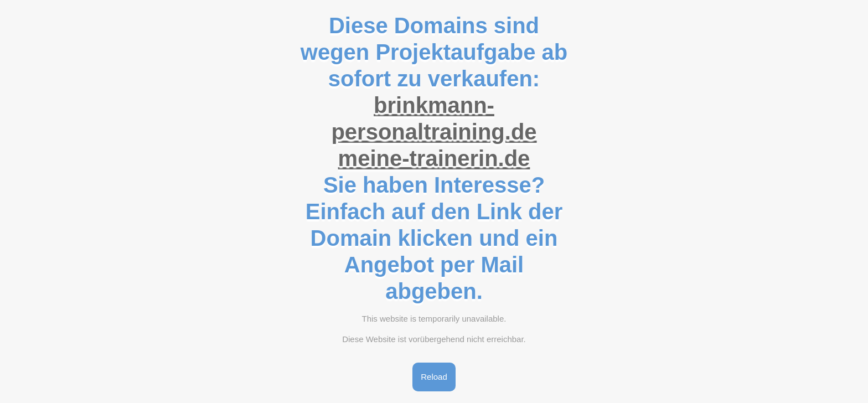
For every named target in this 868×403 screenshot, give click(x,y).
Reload (434, 377)
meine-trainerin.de (434, 158)
